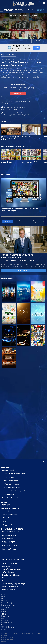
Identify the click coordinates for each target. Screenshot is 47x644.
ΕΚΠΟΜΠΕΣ (6, 467)
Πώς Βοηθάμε (7, 581)
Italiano (4, 612)
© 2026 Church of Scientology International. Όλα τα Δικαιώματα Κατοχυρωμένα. (21, 633)
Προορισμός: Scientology (11, 481)
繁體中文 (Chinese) (7, 627)
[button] (46, 221)
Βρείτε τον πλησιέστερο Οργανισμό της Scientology (16, 103)
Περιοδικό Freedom (8, 590)
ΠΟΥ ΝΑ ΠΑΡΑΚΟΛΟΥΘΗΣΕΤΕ (12, 529)
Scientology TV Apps (9, 549)
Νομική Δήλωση (5, 642)
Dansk (3, 596)
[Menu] (3, 3)
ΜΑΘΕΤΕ (18, 93)
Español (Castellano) (8, 605)
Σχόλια (5, 521)
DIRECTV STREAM (9, 535)
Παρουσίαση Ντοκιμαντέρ (10, 498)
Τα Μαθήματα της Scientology (12, 569)
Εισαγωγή (6, 511)
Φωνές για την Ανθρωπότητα (12, 488)
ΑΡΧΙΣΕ (36, 48)
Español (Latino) (7, 603)
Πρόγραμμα (6, 505)
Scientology (6, 566)
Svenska (4, 625)
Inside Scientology (9, 477)
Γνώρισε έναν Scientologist (11, 484)
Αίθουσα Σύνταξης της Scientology (13, 584)
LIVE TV (4, 502)
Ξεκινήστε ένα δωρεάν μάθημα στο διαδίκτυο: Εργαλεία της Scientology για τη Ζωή (17, 114)
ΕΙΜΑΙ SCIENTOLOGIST (9, 55)
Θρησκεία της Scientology (11, 587)
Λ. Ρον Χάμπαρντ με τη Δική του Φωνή (15, 474)
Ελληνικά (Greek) (7, 601)
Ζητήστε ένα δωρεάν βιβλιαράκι (13, 108)
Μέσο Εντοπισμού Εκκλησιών (12, 575)
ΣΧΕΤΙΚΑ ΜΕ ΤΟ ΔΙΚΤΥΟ (10, 508)
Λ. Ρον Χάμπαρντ (8, 572)
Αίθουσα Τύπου (8, 518)
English (4, 594)
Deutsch (4, 598)
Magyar (4, 609)
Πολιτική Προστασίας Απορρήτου (10, 640)
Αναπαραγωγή (23, 270)
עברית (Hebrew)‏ (6, 607)
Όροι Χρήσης (5, 635)
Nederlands (5, 616)
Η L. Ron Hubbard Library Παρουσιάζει (15, 491)
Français (4, 629)
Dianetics (5, 578)
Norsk (3, 618)
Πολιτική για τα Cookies (7, 637)
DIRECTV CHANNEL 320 (11, 532)
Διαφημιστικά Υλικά (9, 525)
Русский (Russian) (7, 623)
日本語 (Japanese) (7, 614)
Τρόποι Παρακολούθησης (10, 514)
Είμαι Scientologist (9, 494)
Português (5, 620)
